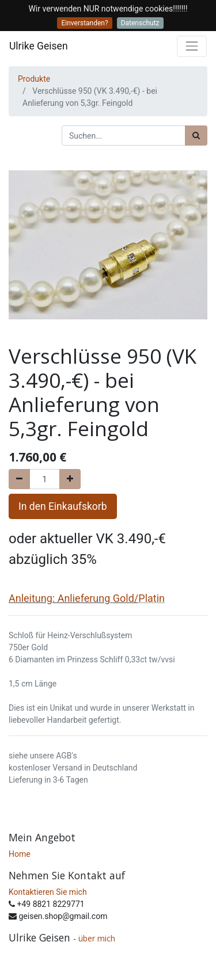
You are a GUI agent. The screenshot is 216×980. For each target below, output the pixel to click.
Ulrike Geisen (39, 46)
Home (20, 854)
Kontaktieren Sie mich (48, 892)
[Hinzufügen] (70, 479)
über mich (98, 938)
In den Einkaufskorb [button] (63, 506)
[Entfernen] (19, 479)
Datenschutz (140, 23)
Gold (124, 598)
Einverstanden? (84, 23)
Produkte (34, 79)
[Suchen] (196, 136)
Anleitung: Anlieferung (59, 598)
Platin (151, 598)
